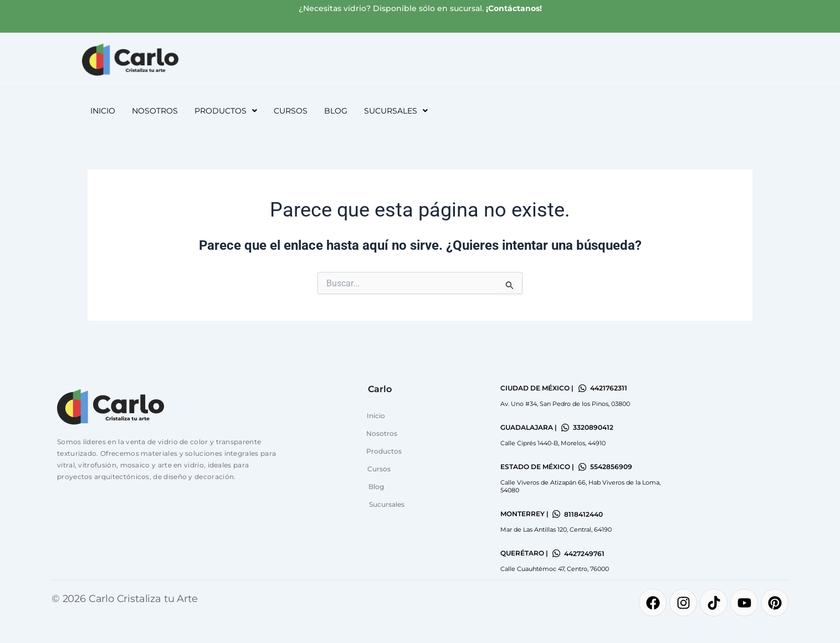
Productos (226, 111)
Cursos (291, 111)
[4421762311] (582, 388)
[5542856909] (582, 467)
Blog (336, 111)
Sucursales (396, 111)
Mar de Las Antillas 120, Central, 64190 (556, 529)
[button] (226, 111)
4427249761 (584, 554)
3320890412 (593, 427)
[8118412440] (556, 514)
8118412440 (583, 514)
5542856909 (611, 467)
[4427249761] (556, 553)
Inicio (103, 111)
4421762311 (609, 388)
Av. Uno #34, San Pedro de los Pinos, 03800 (565, 404)
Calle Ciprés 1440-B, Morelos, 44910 (553, 443)
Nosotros (155, 111)
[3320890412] (565, 428)
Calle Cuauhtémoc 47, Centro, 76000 (555, 569)
